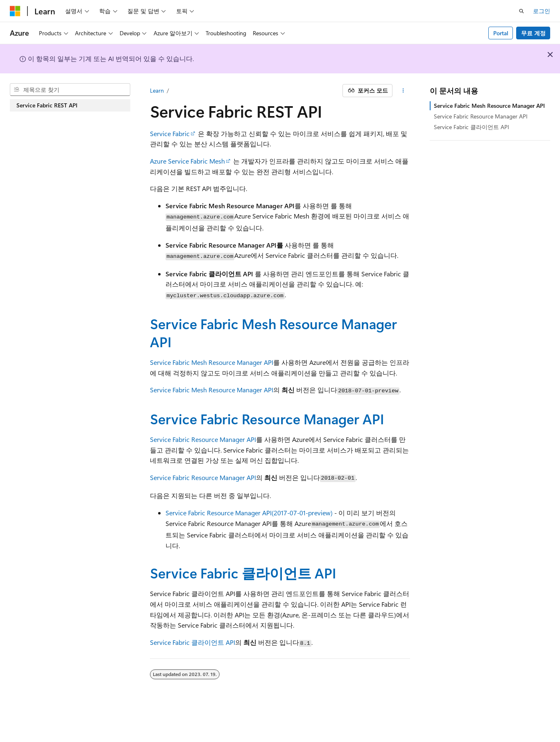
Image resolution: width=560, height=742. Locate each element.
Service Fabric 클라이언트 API (243, 573)
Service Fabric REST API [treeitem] (47, 105)
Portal (501, 33)
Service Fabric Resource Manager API (267, 419)
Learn (157, 90)
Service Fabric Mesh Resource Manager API (273, 332)
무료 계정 (533, 33)
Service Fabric (170, 133)
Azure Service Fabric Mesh (187, 161)
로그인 (542, 11)
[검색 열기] (521, 11)
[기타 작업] (403, 91)
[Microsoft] (15, 11)
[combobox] (70, 90)
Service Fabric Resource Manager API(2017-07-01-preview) (249, 513)
